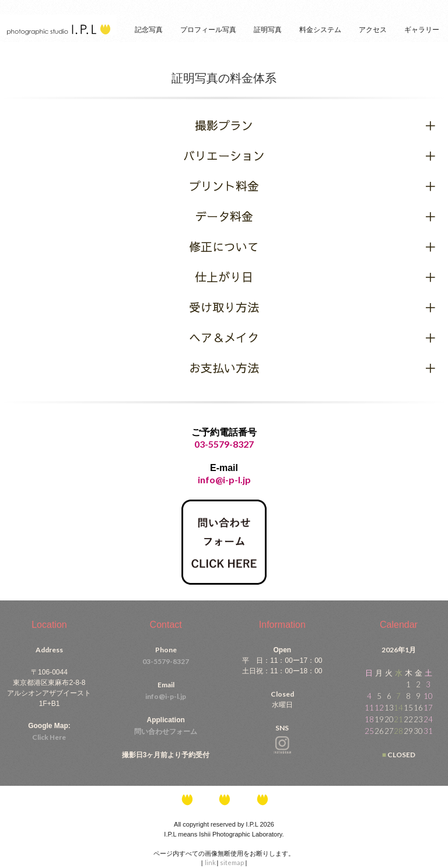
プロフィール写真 (208, 30)
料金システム (320, 30)
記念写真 (149, 30)
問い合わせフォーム (166, 731)
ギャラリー (422, 30)
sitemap (232, 862)
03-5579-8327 (224, 444)
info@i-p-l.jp (166, 696)
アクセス (373, 30)
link (211, 862)
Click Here (49, 737)
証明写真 (268, 30)
